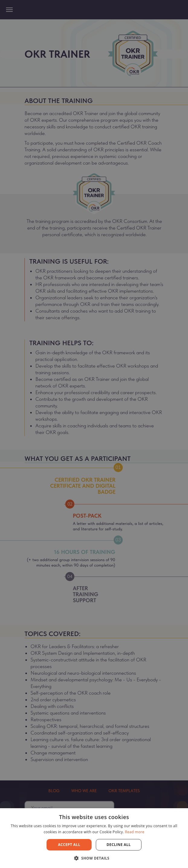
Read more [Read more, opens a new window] (135, 832)
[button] (94, 858)
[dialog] (94, 434)
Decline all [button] (119, 845)
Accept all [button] (69, 845)
